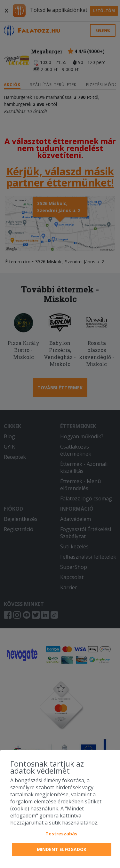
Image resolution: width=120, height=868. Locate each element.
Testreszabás (61, 834)
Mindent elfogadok (62, 849)
